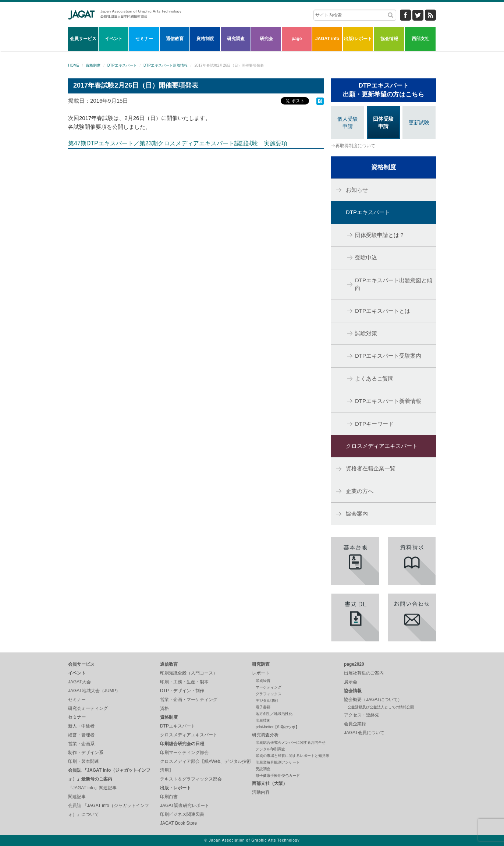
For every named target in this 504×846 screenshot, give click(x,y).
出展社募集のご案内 (364, 673)
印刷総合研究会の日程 (182, 744)
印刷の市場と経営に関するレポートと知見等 (292, 756)
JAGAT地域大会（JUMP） (94, 691)
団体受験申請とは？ (380, 235)
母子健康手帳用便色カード (278, 776)
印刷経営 (263, 681)
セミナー (144, 39)
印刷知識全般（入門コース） (189, 673)
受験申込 (366, 257)
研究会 (266, 39)
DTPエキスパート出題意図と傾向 (394, 284)
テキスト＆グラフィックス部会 (191, 779)
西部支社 (420, 39)
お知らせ (357, 190)
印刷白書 (169, 797)
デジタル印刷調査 (270, 749)
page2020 (354, 664)
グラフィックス (269, 694)
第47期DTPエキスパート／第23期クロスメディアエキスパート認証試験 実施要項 (178, 143)
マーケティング (269, 687)
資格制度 (205, 39)
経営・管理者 (81, 735)
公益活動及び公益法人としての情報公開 (381, 707)
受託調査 (263, 769)
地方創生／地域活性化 (274, 714)
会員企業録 (355, 724)
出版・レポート (175, 788)
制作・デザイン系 (86, 753)
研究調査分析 (265, 735)
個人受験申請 (348, 123)
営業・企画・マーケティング (189, 700)
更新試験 (419, 123)
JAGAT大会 (79, 682)
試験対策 (366, 333)
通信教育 (175, 39)
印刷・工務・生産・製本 (184, 682)
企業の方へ (360, 491)
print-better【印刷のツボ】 (277, 727)
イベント (114, 39)
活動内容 (261, 792)
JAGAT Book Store (178, 823)
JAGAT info (327, 39)
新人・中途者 (81, 726)
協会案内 (357, 514)
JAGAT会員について (364, 733)
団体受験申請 (383, 123)
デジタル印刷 (267, 700)
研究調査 (236, 39)
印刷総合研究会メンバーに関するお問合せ (291, 742)
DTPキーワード (374, 424)
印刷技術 (263, 720)
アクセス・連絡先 (362, 715)
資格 (164, 708)
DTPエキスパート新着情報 (166, 65)
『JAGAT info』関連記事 (92, 788)
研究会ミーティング (88, 708)
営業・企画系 (81, 744)
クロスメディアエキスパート (382, 446)
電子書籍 (263, 707)
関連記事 (77, 797)
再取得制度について (355, 146)
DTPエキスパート (122, 65)
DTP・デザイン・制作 (182, 691)
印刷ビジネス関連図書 (182, 814)
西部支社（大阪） (270, 783)
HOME (74, 65)
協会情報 (389, 39)
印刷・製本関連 (84, 761)
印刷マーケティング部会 (184, 753)
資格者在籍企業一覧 (371, 468)
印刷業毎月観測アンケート (278, 762)
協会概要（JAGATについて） (373, 700)
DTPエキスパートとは (383, 311)
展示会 (351, 682)
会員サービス (83, 39)
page (297, 39)
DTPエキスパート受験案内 (388, 356)
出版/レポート (358, 39)
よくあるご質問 (374, 378)
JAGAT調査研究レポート (185, 806)
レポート (261, 673)
